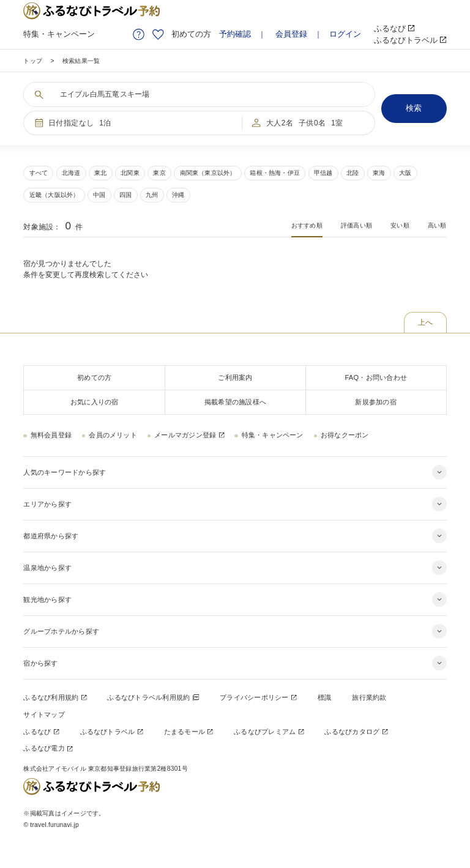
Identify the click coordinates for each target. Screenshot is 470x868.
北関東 (130, 173)
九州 (152, 195)
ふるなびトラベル (410, 40)
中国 (99, 195)
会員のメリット (113, 435)
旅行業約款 (369, 697)
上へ (425, 322)
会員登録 (291, 34)
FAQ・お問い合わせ (376, 377)
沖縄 (178, 195)
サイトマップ (44, 714)
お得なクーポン (345, 435)
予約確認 (235, 34)
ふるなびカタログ (356, 732)
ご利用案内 (235, 377)
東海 (379, 173)
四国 (125, 195)
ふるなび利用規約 (55, 697)
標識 (324, 697)
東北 (100, 173)
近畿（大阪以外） (54, 195)
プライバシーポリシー (258, 697)
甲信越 (323, 173)
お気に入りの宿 (95, 402)
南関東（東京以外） (208, 173)
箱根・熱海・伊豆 (275, 173)
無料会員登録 (51, 435)
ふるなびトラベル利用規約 (153, 697)
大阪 (405, 173)
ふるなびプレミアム (269, 732)
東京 (159, 173)
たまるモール (188, 732)
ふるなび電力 (48, 748)
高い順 (437, 225)
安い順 (400, 225)
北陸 (352, 173)
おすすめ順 (307, 225)
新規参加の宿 (375, 402)
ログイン (345, 34)
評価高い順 (356, 225)
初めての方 (191, 34)
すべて (39, 173)
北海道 (71, 173)
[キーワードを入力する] (207, 95)
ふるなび (394, 28)
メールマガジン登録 (189, 435)
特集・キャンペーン (59, 34)
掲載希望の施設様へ (235, 402)
